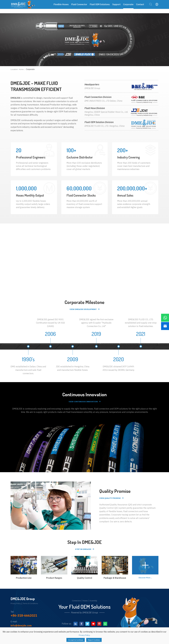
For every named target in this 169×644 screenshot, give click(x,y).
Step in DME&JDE (83, 551)
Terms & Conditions (34, 605)
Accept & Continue (74, 640)
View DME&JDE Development (83, 310)
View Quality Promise (112, 499)
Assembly (94, 602)
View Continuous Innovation (83, 402)
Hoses (85, 602)
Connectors (75, 602)
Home (21, 69)
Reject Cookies (96, 640)
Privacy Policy (17, 605)
